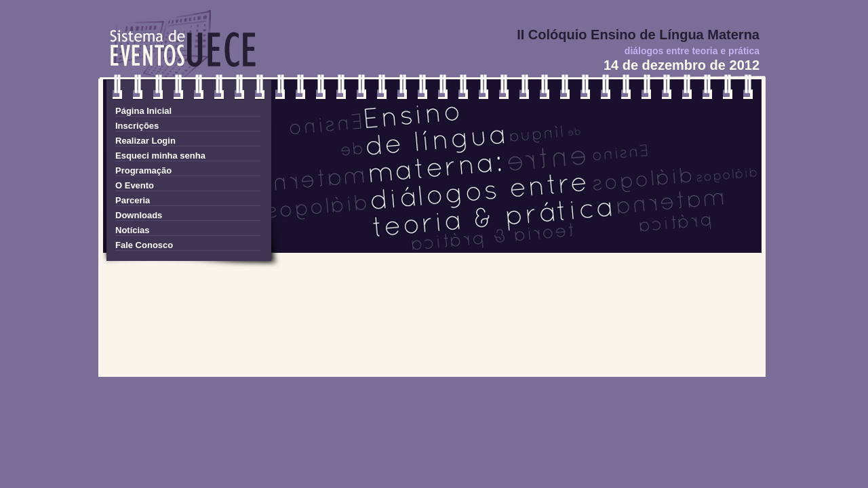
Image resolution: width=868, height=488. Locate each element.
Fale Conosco (144, 245)
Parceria (133, 200)
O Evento (135, 185)
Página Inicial (143, 111)
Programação (143, 170)
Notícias (133, 230)
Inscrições (137, 126)
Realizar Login (145, 141)
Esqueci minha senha (160, 156)
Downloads (139, 215)
